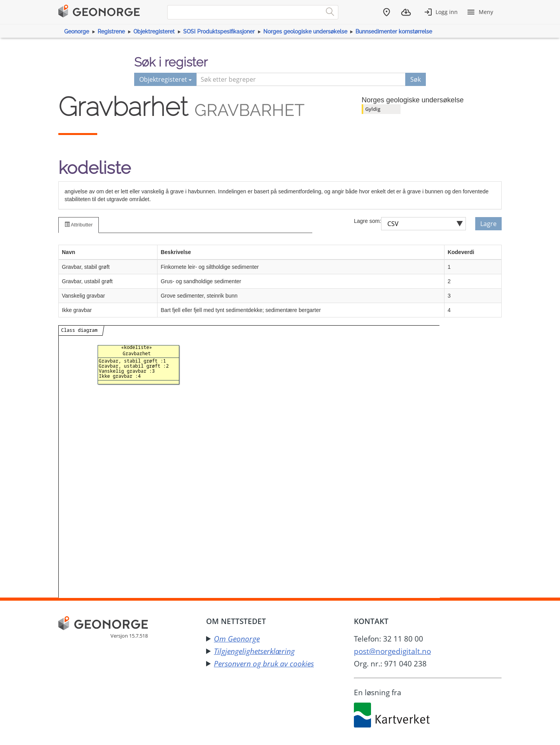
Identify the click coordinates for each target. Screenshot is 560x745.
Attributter (79, 225)
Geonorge (77, 32)
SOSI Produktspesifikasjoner (219, 32)
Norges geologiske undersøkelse (305, 32)
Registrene (111, 32)
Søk (416, 79)
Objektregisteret (154, 32)
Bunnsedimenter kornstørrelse (394, 32)
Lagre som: (367, 221)
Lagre (488, 224)
